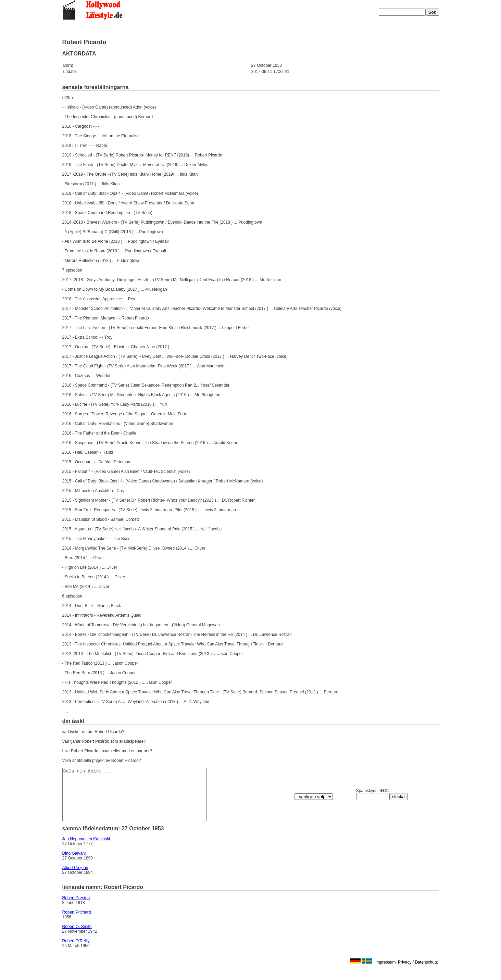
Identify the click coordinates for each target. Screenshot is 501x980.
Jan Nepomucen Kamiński (86, 849)
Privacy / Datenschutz (418, 972)
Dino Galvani (74, 864)
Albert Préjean (75, 878)
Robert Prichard (77, 922)
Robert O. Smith (77, 937)
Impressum (385, 972)
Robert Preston (76, 908)
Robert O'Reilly (76, 951)
